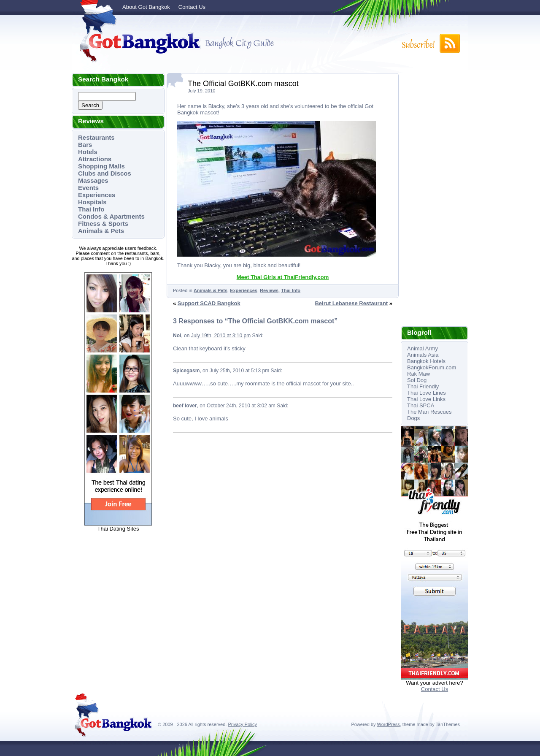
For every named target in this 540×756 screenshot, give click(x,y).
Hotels (88, 152)
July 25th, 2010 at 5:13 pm (239, 371)
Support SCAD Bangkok (209, 303)
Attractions (95, 159)
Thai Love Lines (427, 393)
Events (88, 188)
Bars (85, 145)
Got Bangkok (137, 43)
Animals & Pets (101, 231)
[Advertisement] (435, 200)
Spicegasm (186, 371)
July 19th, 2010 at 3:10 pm (221, 336)
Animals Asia (423, 355)
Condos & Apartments (111, 216)
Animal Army (423, 348)
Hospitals (92, 202)
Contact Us (192, 7)
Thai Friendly (423, 386)
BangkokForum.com (432, 367)
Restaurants (96, 137)
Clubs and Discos (105, 173)
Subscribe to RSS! (430, 43)
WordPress (389, 724)
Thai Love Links (426, 399)
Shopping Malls (101, 166)
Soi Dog (417, 380)
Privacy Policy (242, 724)
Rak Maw (418, 374)
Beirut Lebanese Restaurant (351, 303)
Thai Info (91, 209)
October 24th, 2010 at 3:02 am (241, 406)
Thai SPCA (421, 405)
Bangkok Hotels (426, 361)
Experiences (97, 195)
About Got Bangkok (146, 7)
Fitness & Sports (103, 224)
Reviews (269, 290)
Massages (93, 180)
